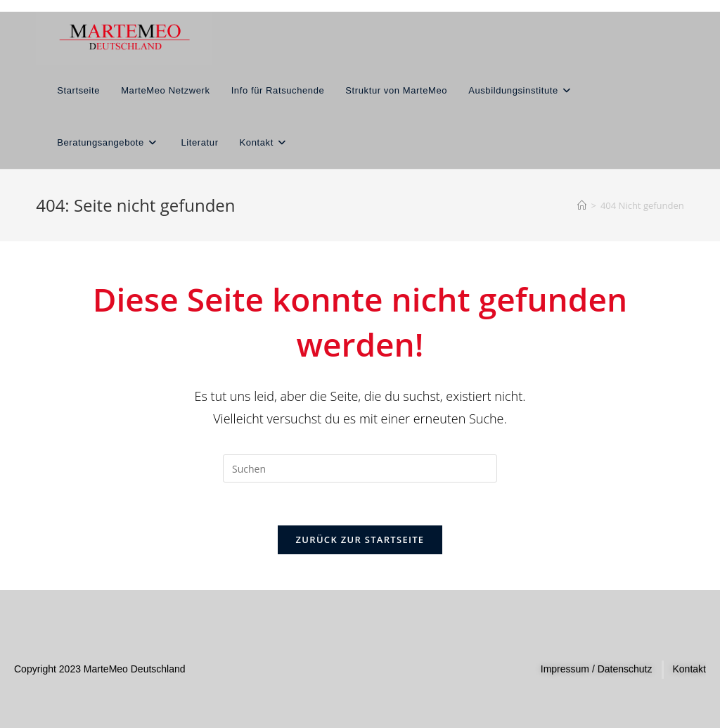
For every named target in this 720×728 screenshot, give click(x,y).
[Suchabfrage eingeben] (360, 468)
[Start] (582, 205)
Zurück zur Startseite (360, 539)
